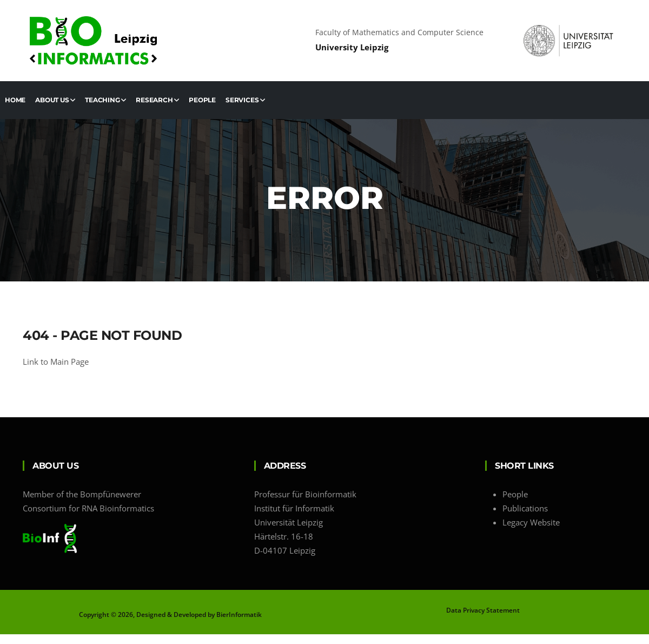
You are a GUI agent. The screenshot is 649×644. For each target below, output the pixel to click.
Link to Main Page (56, 362)
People (202, 100)
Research (157, 100)
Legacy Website (531, 522)
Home (15, 100)
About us (55, 100)
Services (245, 100)
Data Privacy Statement (483, 610)
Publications (525, 508)
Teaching (105, 100)
